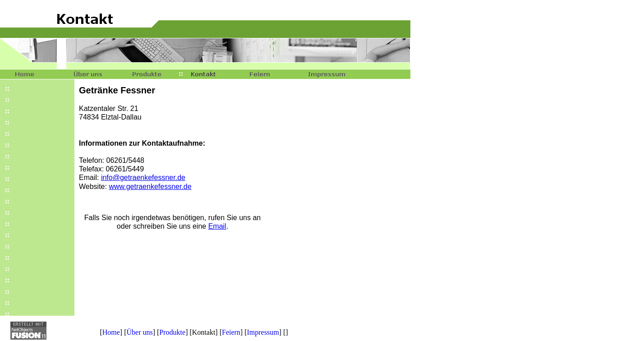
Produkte (172, 332)
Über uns (139, 332)
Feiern (231, 332)
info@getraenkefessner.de (143, 177)
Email (217, 226)
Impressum (263, 332)
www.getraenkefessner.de (150, 187)
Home (111, 332)
